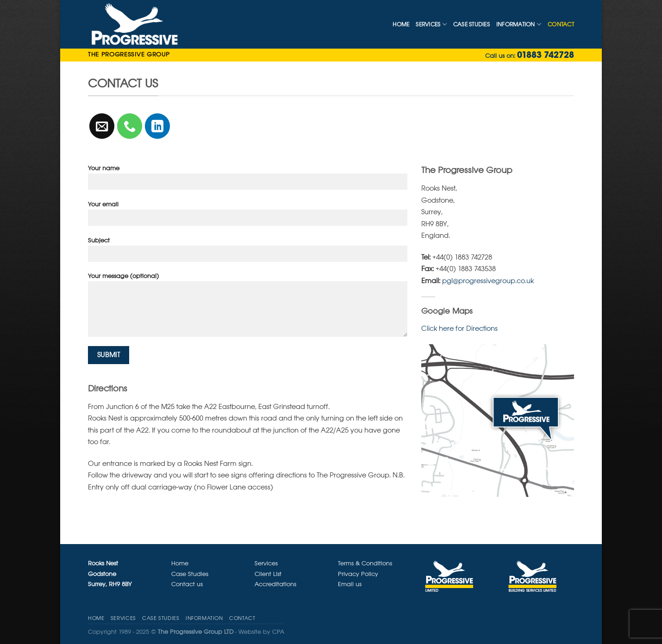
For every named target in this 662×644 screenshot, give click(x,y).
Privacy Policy (358, 574)
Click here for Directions (459, 328)
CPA (278, 632)
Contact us (187, 584)
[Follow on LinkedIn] (158, 126)
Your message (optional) (248, 308)
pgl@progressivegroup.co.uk (488, 281)
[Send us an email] (102, 126)
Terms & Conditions (365, 563)
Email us (350, 584)
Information (519, 24)
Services (431, 24)
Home (401, 24)
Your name (248, 180)
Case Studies (472, 24)
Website (250, 632)
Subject (248, 252)
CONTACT (561, 24)
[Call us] (130, 126)
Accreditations (275, 584)
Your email (248, 216)
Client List (268, 574)
